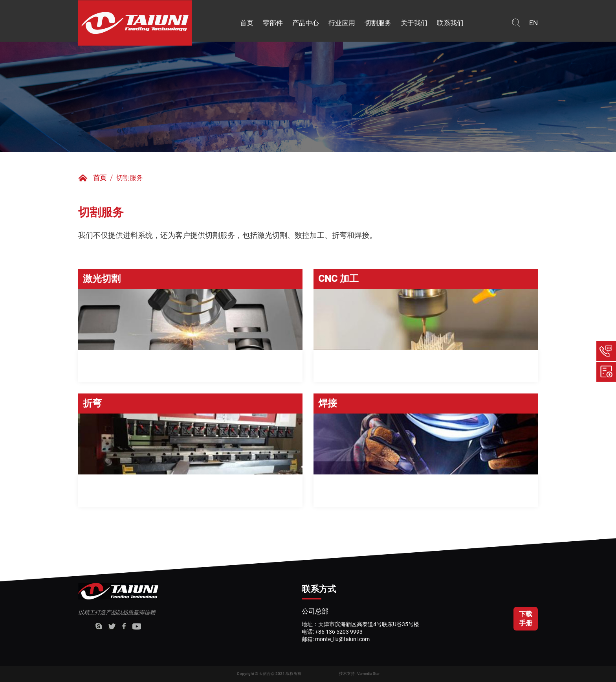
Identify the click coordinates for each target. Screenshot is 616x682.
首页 (247, 23)
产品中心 (306, 23)
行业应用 (342, 23)
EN (533, 23)
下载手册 (526, 619)
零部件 (273, 23)
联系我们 (450, 23)
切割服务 (378, 23)
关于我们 (414, 23)
